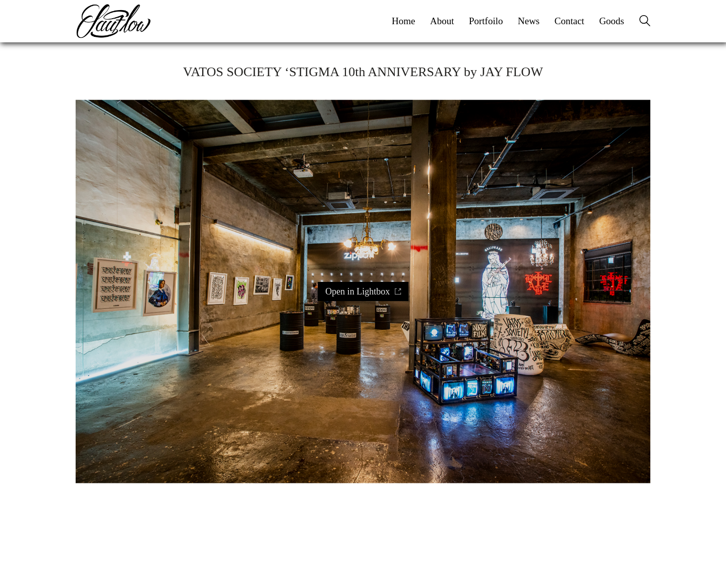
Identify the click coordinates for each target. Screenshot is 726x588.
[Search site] (645, 22)
